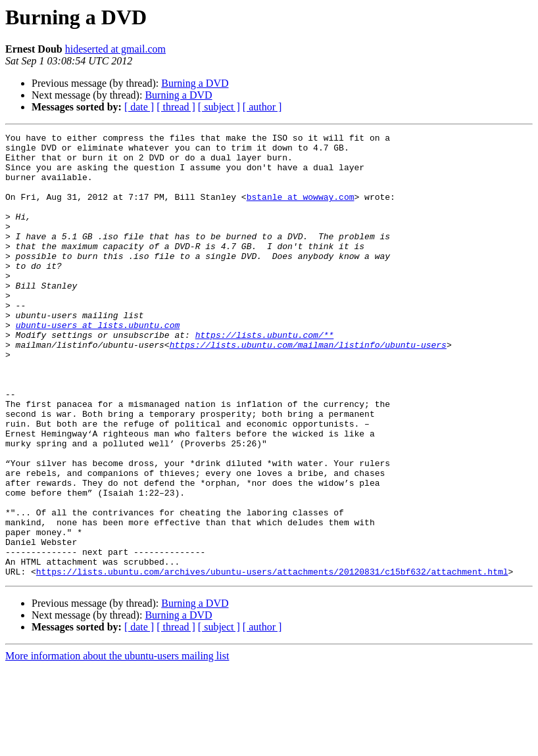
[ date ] (139, 107)
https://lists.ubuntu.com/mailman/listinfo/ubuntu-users (308, 388)
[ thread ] (176, 107)
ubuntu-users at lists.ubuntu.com (98, 364)
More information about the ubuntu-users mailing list (117, 744)
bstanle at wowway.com (301, 210)
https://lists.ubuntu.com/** (265, 376)
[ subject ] (219, 107)
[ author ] (262, 107)
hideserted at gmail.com (115, 49)
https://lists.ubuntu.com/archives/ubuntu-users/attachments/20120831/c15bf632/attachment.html (272, 660)
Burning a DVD (195, 83)
